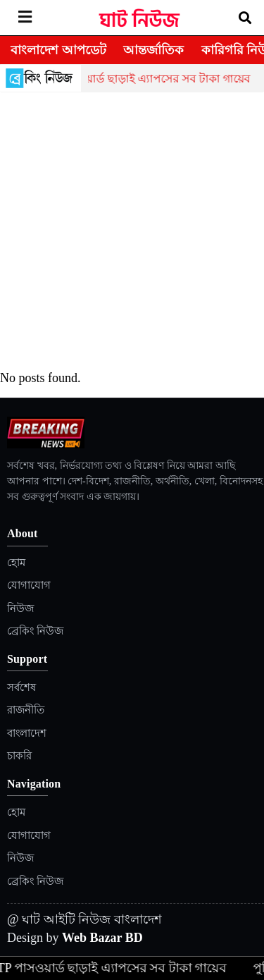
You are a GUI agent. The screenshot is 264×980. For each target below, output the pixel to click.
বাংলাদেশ (27, 733)
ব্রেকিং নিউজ (35, 631)
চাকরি (19, 756)
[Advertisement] (132, 232)
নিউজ (20, 608)
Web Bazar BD (102, 938)
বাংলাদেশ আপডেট (58, 50)
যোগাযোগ (29, 585)
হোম (16, 563)
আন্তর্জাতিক (153, 50)
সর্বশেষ (21, 687)
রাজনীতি (26, 710)
